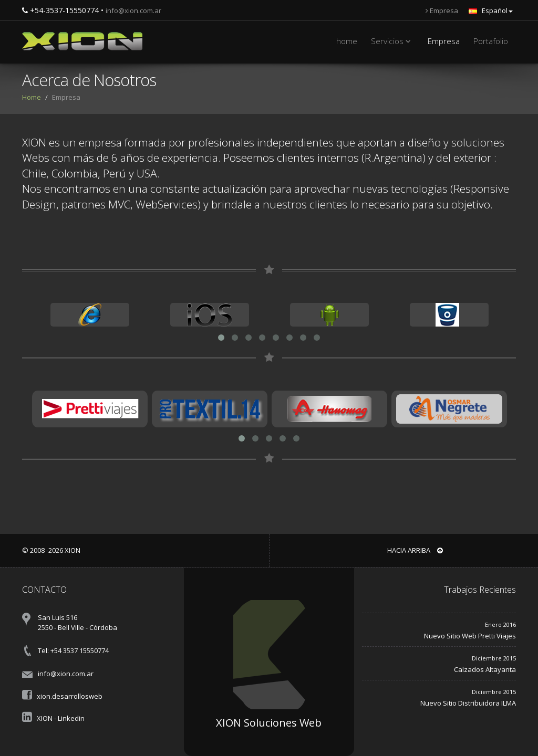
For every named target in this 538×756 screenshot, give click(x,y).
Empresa (442, 10)
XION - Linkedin (61, 718)
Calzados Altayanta (485, 669)
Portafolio (491, 41)
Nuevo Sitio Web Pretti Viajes (470, 636)
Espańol (491, 10)
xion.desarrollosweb (70, 696)
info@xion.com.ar (133, 10)
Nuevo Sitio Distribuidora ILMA (468, 703)
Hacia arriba (415, 550)
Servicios (392, 41)
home (347, 41)
